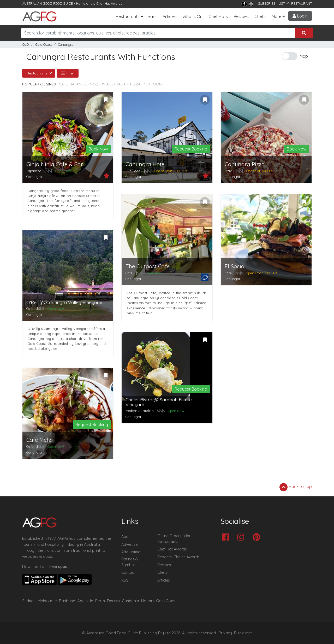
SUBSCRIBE (267, 3)
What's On (192, 16)
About (127, 537)
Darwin (113, 601)
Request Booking (191, 149)
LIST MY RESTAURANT (295, 3)
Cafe (63, 84)
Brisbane (67, 601)
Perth (100, 601)
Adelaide (85, 601)
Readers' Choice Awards (178, 557)
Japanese (79, 84)
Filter (68, 73)
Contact (128, 572)
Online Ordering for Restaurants (174, 539)
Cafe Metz (39, 440)
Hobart (148, 601)
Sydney (29, 601)
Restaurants (128, 16)
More (276, 16)
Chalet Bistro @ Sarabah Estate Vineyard (159, 402)
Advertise (129, 544)
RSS (125, 580)
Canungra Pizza (245, 164)
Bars (152, 16)
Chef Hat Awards (109, 3)
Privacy (225, 633)
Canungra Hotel (146, 164)
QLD (26, 45)
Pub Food (152, 84)
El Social (235, 266)
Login (300, 16)
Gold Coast (43, 45)
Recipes (241, 16)
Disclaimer (243, 633)
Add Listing (131, 552)
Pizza (135, 84)
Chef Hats (218, 16)
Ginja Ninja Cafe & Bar (55, 164)
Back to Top (296, 487)
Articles (170, 16)
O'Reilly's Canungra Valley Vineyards (65, 302)
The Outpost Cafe (148, 266)
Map (304, 56)
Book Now (98, 149)
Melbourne (47, 601)
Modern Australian (109, 84)
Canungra (66, 45)
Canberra (130, 601)
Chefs (260, 16)
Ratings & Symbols (130, 562)
